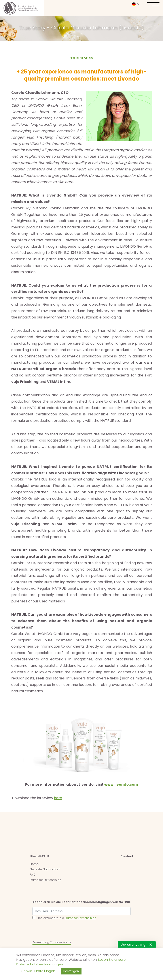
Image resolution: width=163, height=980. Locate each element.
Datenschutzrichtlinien (45, 880)
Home (34, 864)
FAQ (33, 875)
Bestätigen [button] (71, 971)
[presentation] (66, 931)
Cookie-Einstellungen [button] (38, 971)
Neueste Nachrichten (45, 869)
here (58, 798)
